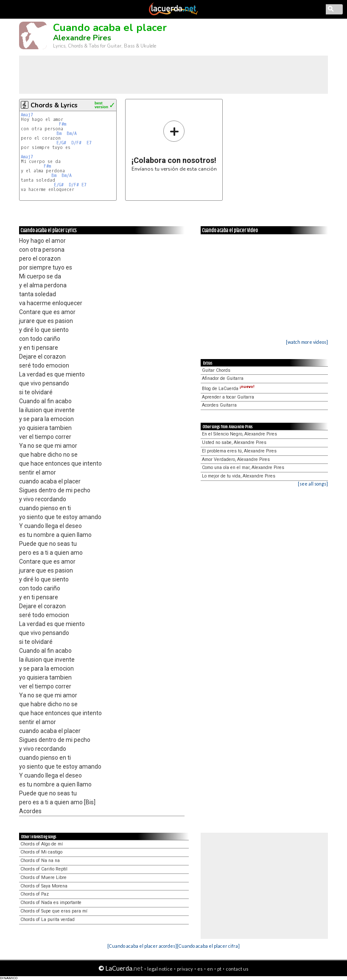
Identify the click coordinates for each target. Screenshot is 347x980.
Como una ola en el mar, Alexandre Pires (243, 468)
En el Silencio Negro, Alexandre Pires (239, 434)
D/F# (76, 143)
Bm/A (72, 133)
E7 (89, 143)
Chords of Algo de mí (42, 844)
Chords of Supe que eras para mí (54, 911)
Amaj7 (27, 115)
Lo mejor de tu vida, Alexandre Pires (239, 476)
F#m (63, 124)
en (210, 969)
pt (219, 969)
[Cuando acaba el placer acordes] (142, 946)
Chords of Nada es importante (51, 903)
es (200, 969)
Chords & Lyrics (54, 105)
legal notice (160, 969)
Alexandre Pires (82, 38)
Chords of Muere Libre (43, 878)
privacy (185, 969)
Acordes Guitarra (219, 405)
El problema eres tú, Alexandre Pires (239, 451)
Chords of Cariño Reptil (44, 869)
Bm (59, 133)
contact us (237, 969)
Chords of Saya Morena (44, 886)
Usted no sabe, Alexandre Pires (234, 442)
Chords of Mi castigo (41, 852)
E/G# (61, 143)
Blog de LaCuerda (228, 389)
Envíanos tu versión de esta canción (174, 146)
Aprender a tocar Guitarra (228, 397)
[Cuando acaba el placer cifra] (208, 946)
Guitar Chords (216, 370)
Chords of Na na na (40, 861)
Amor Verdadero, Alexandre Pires (236, 459)
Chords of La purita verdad (48, 920)
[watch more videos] (307, 342)
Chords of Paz (35, 894)
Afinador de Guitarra (223, 378)
